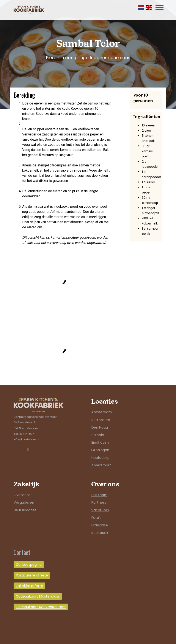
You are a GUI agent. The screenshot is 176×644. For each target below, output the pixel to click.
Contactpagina (29, 565)
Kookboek (100, 533)
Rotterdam (101, 420)
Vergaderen (24, 502)
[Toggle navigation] (159, 7)
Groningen (100, 450)
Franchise (100, 525)
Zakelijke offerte (29, 586)
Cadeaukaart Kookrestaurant (41, 607)
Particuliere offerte (32, 575)
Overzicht (22, 495)
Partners (99, 502)
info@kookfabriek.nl (26, 439)
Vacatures (100, 510)
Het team (99, 495)
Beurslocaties (25, 510)
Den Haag (100, 427)
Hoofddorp (100, 458)
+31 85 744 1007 (24, 434)
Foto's (96, 518)
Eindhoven (100, 442)
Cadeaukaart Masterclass (38, 596)
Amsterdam (101, 412)
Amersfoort (101, 465)
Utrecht (98, 435)
